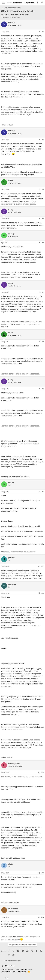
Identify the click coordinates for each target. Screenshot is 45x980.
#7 (43, 342)
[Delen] (40, 32)
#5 (43, 243)
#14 (43, 917)
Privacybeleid (6, 971)
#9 (43, 492)
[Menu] (3, 3)
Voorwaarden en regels (24, 969)
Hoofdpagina (22, 971)
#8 (43, 389)
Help (14, 971)
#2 (43, 140)
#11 (43, 593)
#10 (43, 567)
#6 (43, 292)
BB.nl (6, 978)
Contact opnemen (8, 969)
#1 (43, 32)
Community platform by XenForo (20, 976)
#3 (43, 190)
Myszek (6, 18)
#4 (43, 219)
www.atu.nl (26, 194)
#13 (43, 873)
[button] (2, 966)
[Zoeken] (42, 3)
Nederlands (10, 966)
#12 (43, 772)
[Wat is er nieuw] (37, 3)
